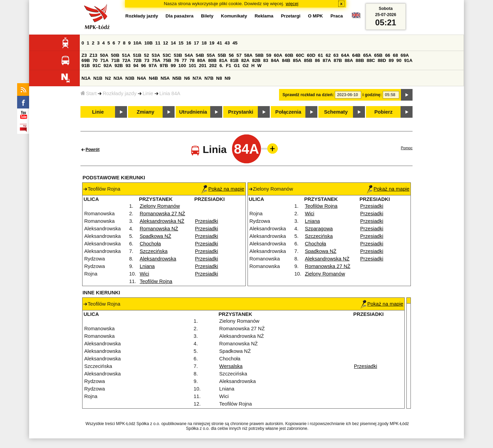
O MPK (316, 16)
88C (371, 60)
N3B (130, 78)
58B (259, 55)
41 (220, 43)
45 (235, 43)
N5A (165, 78)
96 (144, 66)
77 (184, 60)
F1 (229, 66)
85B (308, 60)
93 (128, 66)
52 (147, 55)
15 (181, 43)
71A (104, 60)
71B (115, 60)
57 (239, 55)
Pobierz (384, 112)
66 (388, 55)
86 (318, 60)
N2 (108, 78)
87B (338, 60)
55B (222, 55)
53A (156, 55)
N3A (118, 78)
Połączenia (288, 112)
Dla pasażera (180, 16)
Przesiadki (207, 221)
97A (153, 66)
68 (395, 55)
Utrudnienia (193, 112)
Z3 (84, 55)
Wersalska (231, 366)
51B (137, 55)
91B (86, 66)
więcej (292, 4)
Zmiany (145, 112)
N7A (197, 78)
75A (156, 60)
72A (126, 60)
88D (382, 60)
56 (231, 55)
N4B (154, 78)
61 (321, 55)
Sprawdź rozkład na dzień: (308, 95)
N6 (187, 78)
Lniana (147, 266)
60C (300, 55)
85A (297, 60)
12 (166, 43)
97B (164, 66)
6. (221, 66)
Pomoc (407, 148)
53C (167, 55)
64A (345, 55)
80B (212, 60)
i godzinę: (372, 95)
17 (196, 43)
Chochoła (150, 244)
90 (399, 60)
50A (104, 55)
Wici (144, 274)
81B (234, 60)
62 (328, 55)
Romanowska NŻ (159, 229)
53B (178, 55)
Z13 (93, 55)
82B (256, 60)
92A (108, 66)
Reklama (264, 16)
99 (173, 66)
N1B (98, 78)
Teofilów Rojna (156, 281)
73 (147, 60)
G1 (237, 66)
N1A (86, 78)
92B (118, 66)
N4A (142, 78)
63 (336, 55)
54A (189, 55)
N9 (227, 78)
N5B (177, 78)
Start (89, 93)
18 (204, 43)
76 (176, 60)
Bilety (207, 16)
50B (115, 55)
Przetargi (290, 16)
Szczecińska (154, 251)
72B (137, 60)
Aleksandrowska (158, 259)
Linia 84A (170, 93)
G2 (245, 66)
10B (148, 43)
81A (223, 60)
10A (137, 43)
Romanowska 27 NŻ (162, 214)
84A (275, 60)
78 (192, 60)
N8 (219, 78)
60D (311, 55)
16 (189, 43)
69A (405, 55)
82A (245, 60)
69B (86, 60)
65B (378, 55)
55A (211, 55)
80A (201, 60)
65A (367, 55)
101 (192, 66)
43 (227, 43)
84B (286, 60)
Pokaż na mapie (223, 189)
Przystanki (241, 112)
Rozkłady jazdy (120, 93)
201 (203, 66)
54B (200, 55)
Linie (148, 93)
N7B (209, 78)
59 (269, 55)
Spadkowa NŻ (155, 236)
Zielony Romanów (160, 206)
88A (349, 60)
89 (391, 60)
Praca (337, 16)
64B (356, 55)
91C (97, 66)
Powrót (93, 150)
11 (158, 43)
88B (360, 60)
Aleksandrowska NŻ (162, 221)
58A (248, 55)
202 (213, 66)
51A (126, 55)
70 (95, 60)
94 (136, 66)
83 (266, 60)
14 (173, 43)
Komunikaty (234, 16)
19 (212, 43)
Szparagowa (319, 229)
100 (182, 66)
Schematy (336, 112)
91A (408, 60)
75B (167, 60)
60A (278, 55)
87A (327, 60)
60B (289, 55)
